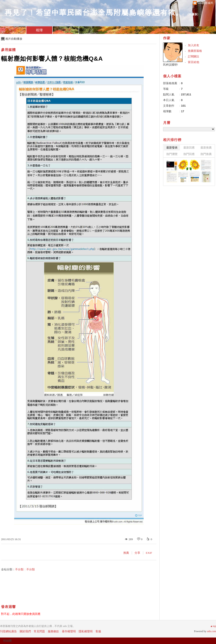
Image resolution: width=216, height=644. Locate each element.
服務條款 (53, 631)
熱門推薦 (206, 154)
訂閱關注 (194, 56)
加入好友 (194, 45)
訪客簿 (66, 30)
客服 (98, 631)
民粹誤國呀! (171, 65)
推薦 (126, 553)
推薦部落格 (195, 51)
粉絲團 (7, 641)
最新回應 (189, 148)
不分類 (19, 569)
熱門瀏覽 (172, 154)
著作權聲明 (69, 631)
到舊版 (193, 14)
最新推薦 (206, 148)
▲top (213, 626)
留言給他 (194, 62)
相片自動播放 (14, 39)
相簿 (39, 30)
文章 (13, 30)
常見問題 (39, 631)
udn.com (211, 631)
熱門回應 (189, 154)
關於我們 (25, 631)
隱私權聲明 (86, 631)
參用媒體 (8, 50)
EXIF (149, 553)
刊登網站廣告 (8, 631)
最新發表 (172, 148)
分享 (137, 553)
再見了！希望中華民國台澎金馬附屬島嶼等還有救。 (94, 12)
